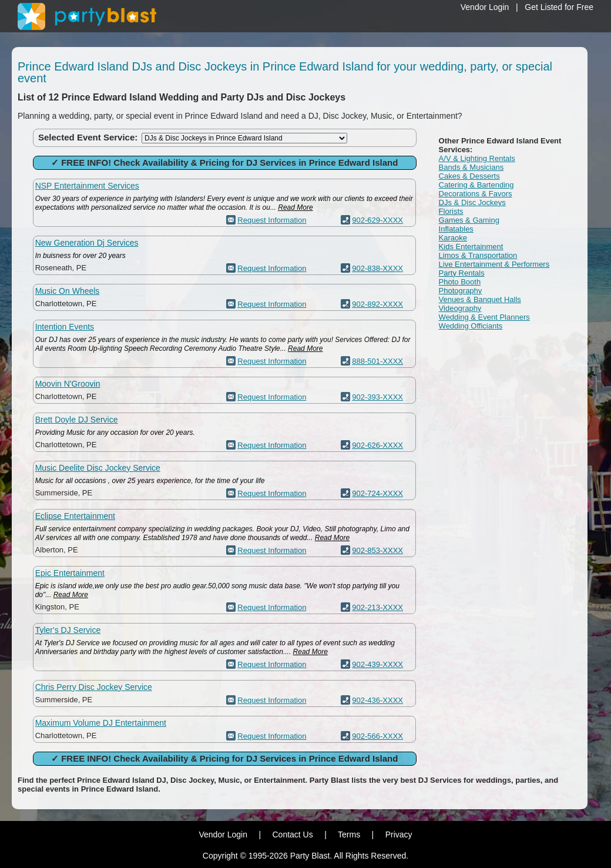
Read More (295, 207)
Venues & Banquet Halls (480, 299)
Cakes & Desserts (469, 176)
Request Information (272, 220)
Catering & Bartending (476, 185)
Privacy (399, 835)
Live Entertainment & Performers (494, 264)
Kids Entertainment (471, 247)
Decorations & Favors (476, 194)
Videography (460, 308)
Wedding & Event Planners (484, 317)
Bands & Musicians (471, 167)
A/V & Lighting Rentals (477, 158)
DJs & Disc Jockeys (472, 202)
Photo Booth (460, 282)
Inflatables (456, 229)
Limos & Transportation (478, 255)
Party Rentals (462, 273)
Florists (451, 211)
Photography (461, 291)
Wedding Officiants (471, 326)
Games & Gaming (469, 220)
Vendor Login (485, 7)
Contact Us (292, 835)
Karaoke (453, 238)
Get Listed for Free (559, 7)
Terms (349, 835)
